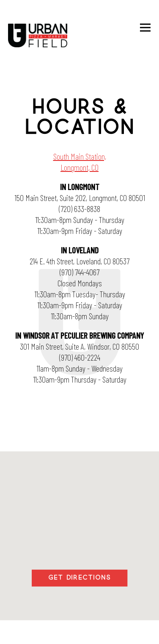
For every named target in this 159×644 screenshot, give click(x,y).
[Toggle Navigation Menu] (146, 28)
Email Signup (80, 632)
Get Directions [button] (79, 578)
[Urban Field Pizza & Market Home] (38, 36)
